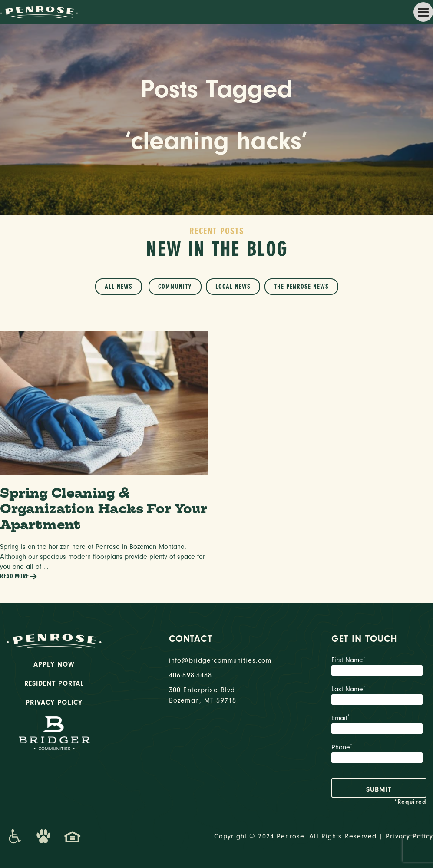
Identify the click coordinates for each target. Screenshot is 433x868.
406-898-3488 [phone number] (191, 675)
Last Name (379, 696)
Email (379, 725)
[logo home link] (39, 11)
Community (175, 287)
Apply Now (54, 664)
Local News (233, 287)
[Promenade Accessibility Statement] (15, 836)
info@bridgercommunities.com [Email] (216, 660)
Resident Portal (54, 683)
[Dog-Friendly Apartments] (43, 836)
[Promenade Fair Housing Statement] (73, 836)
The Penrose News (301, 287)
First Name (379, 667)
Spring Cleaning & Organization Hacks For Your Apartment (104, 508)
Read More (19, 576)
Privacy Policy (54, 703)
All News (119, 287)
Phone (379, 754)
